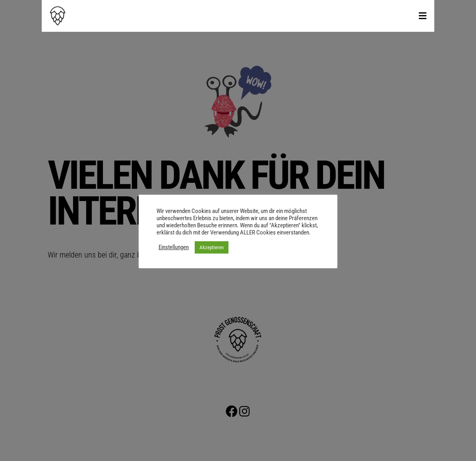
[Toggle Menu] (423, 16)
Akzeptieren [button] (212, 247)
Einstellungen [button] (174, 247)
